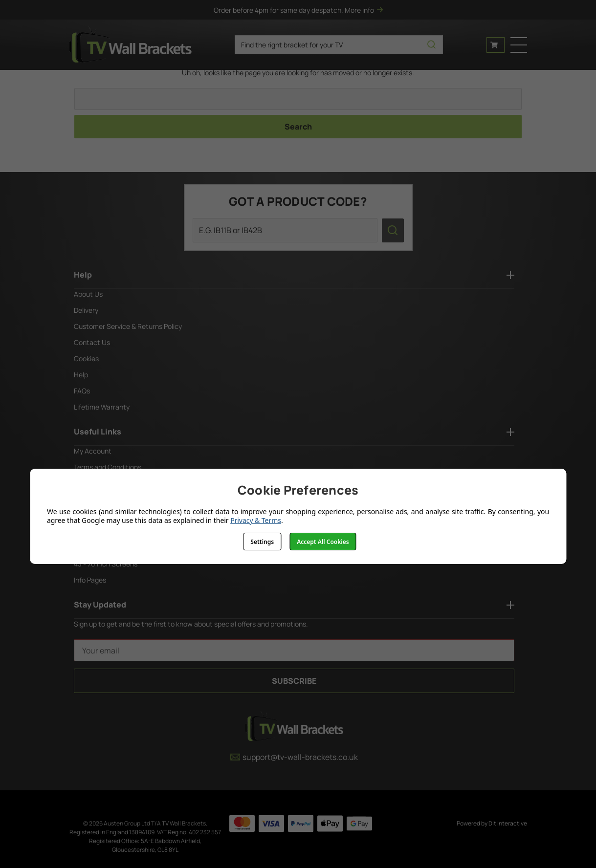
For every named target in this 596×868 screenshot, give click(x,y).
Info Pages (90, 580)
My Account (93, 451)
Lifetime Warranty (102, 407)
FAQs (82, 391)
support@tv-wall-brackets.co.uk (294, 757)
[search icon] (431, 45)
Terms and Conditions (108, 467)
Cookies (86, 358)
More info (364, 10)
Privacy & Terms (256, 520)
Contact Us (92, 342)
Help (81, 375)
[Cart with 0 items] (496, 45)
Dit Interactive (508, 823)
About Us (88, 294)
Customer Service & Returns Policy (128, 326)
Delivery (86, 310)
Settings (262, 542)
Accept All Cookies (323, 542)
